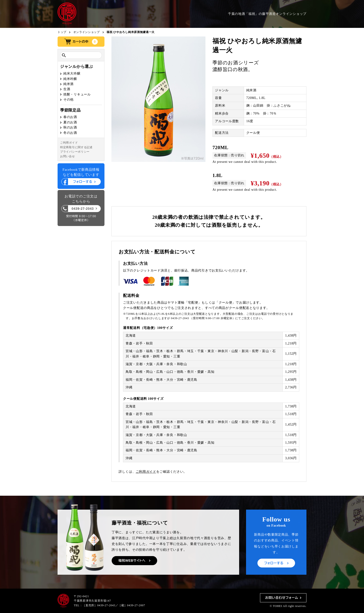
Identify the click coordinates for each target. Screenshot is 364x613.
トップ (62, 32)
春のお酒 (70, 117)
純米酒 (68, 84)
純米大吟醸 (72, 74)
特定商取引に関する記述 (76, 147)
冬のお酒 (70, 133)
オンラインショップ (87, 32)
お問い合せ (68, 156)
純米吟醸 (70, 79)
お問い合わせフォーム (282, 598)
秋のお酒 (70, 127)
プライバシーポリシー (75, 152)
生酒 (67, 89)
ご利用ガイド (69, 143)
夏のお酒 (70, 122)
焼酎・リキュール (77, 94)
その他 (68, 100)
